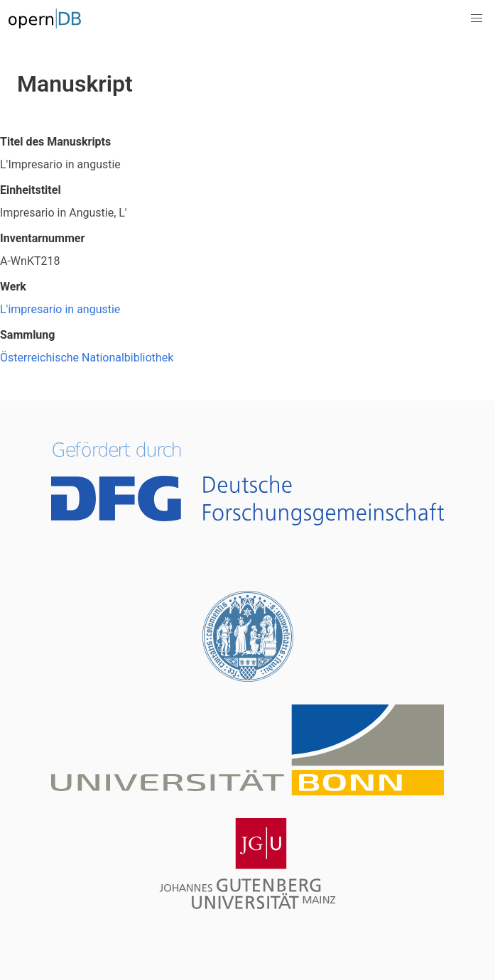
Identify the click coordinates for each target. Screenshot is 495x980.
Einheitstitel (31, 190)
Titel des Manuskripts (55, 142)
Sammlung (27, 335)
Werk (13, 287)
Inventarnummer (42, 238)
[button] (477, 18)
